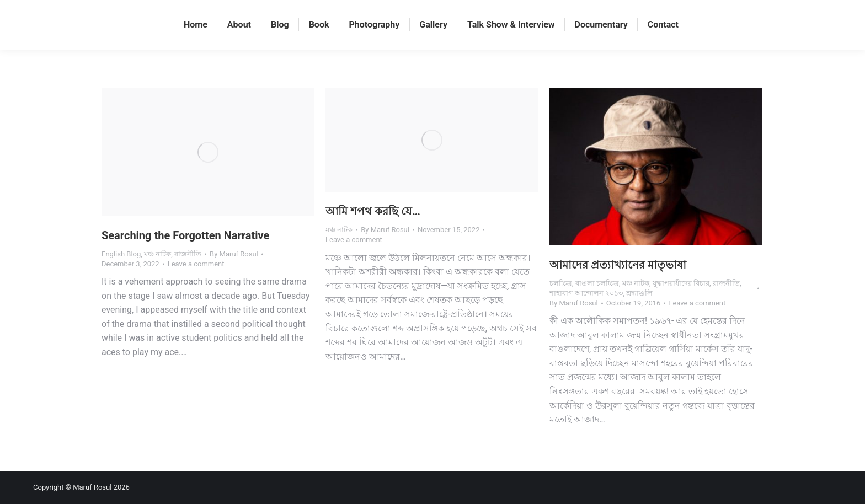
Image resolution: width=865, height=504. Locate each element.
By (234, 254)
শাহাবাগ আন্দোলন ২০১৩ (586, 293)
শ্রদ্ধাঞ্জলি (639, 293)
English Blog (121, 254)
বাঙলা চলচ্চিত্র (597, 283)
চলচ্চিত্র (561, 283)
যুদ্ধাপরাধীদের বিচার (681, 283)
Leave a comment (196, 264)
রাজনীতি (188, 254)
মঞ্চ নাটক (157, 254)
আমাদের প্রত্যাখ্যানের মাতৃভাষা (618, 265)
